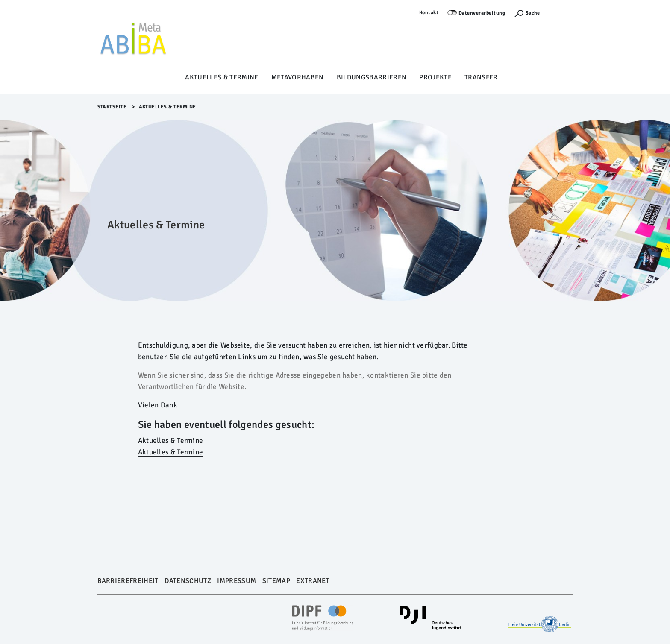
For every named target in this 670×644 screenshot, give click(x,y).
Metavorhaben (298, 77)
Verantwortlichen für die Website (191, 387)
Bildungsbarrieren (372, 77)
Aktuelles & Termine (222, 77)
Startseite (112, 107)
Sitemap (276, 581)
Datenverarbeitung (482, 13)
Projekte (435, 77)
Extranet (313, 581)
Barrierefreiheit (128, 581)
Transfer (481, 77)
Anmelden (561, 13)
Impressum (237, 581)
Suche (533, 13)
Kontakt (429, 13)
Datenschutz (188, 581)
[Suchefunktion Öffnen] (527, 13)
